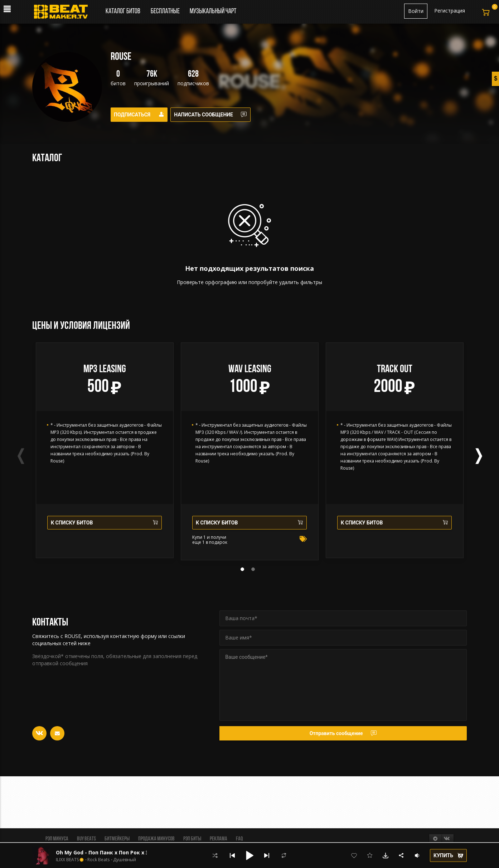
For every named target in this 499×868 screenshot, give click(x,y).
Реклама (219, 839)
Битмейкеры (117, 839)
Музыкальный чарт (213, 11)
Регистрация (450, 11)
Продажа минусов (156, 839)
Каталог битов (123, 11)
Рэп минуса (57, 839)
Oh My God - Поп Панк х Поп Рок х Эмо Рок (112, 852)
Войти (416, 11)
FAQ (239, 839)
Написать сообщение (215, 115)
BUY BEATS (86, 839)
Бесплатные (166, 11)
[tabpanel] (105, 450)
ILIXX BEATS (67, 860)
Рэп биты (192, 839)
